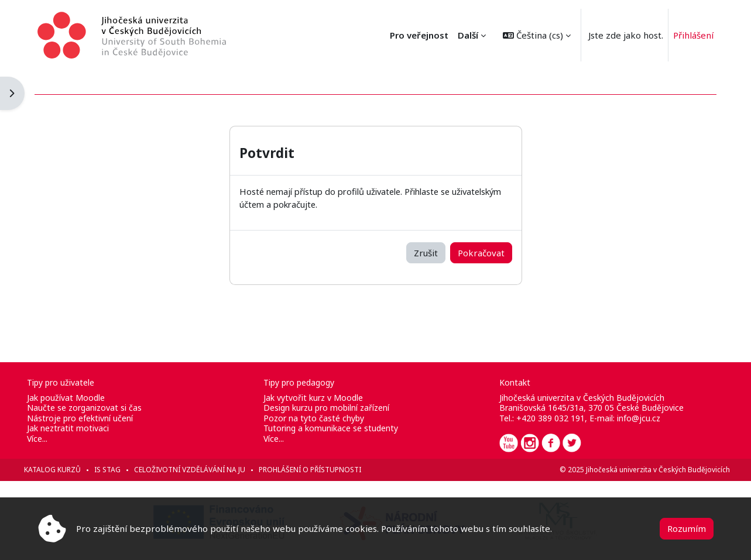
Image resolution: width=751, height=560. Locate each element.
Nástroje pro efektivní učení (96, 418)
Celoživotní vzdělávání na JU (206, 470)
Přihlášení (693, 35)
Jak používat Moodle (82, 398)
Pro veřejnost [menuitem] (419, 35)
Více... (54, 439)
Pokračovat (481, 252)
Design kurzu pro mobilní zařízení (332, 408)
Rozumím (687, 528)
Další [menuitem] (468, 35)
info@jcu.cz (633, 418)
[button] (537, 35)
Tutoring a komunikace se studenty (336, 428)
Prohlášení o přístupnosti (326, 470)
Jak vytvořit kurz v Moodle (318, 398)
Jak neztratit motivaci (84, 428)
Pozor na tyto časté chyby (319, 418)
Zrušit (426, 252)
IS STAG (124, 470)
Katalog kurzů (69, 470)
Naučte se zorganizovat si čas (101, 408)
